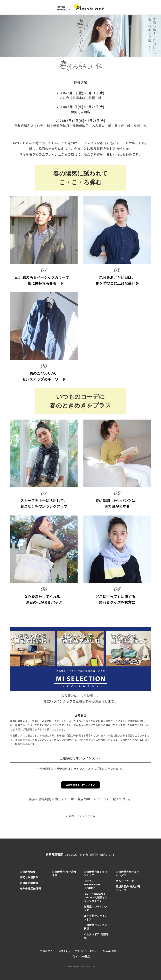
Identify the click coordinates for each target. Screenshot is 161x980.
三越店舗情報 (28, 872)
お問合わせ (65, 951)
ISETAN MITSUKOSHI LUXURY (92, 885)
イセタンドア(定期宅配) (96, 936)
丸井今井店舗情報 (30, 888)
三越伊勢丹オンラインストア (80, 785)
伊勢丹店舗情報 (29, 877)
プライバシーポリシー (87, 951)
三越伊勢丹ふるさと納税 (96, 927)
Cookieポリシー (112, 951)
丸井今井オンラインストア (96, 918)
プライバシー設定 (80, 957)
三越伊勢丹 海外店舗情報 (64, 874)
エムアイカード (125, 881)
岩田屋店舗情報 (29, 883)
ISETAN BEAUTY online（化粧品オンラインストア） (96, 897)
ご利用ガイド (47, 951)
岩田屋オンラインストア (96, 908)
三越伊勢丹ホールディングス (128, 874)
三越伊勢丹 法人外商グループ (128, 888)
